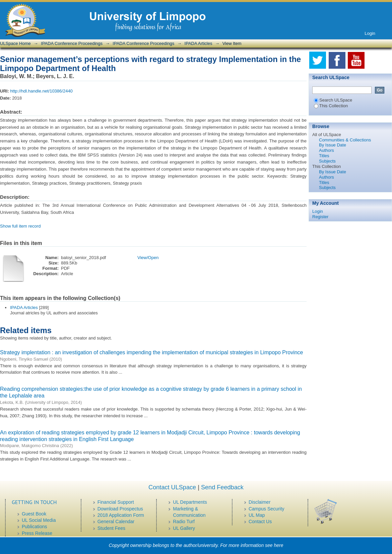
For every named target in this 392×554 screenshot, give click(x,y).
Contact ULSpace (172, 487)
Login (370, 33)
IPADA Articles (199, 43)
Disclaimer (259, 502)
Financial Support (116, 502)
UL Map (257, 515)
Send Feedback (222, 487)
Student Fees (111, 528)
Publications (35, 527)
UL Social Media (39, 520)
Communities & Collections (345, 140)
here (279, 545)
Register (320, 217)
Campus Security (267, 509)
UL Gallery (184, 528)
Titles (324, 156)
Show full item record (20, 226)
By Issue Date (333, 145)
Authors (326, 150)
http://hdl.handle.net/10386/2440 (41, 91)
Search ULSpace (333, 100)
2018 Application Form (121, 515)
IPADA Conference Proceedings (72, 43)
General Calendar (116, 521)
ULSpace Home (15, 43)
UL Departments (190, 502)
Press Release (37, 533)
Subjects (327, 161)
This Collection (331, 106)
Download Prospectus (120, 509)
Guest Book (34, 514)
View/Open (148, 258)
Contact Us (260, 521)
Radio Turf (184, 521)
